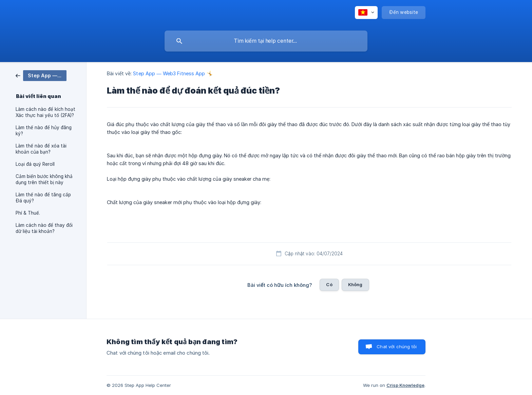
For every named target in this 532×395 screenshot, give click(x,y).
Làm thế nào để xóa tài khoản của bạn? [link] (41, 149)
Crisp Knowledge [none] (405, 385)
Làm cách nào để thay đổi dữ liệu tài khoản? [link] (44, 228)
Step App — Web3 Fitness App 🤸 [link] (173, 73)
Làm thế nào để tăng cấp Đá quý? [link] (43, 198)
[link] (41, 75)
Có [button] (329, 284)
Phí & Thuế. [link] (28, 213)
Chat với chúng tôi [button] (397, 347)
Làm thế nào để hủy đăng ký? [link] (44, 131)
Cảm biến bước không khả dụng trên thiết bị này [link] (44, 179)
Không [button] (355, 284)
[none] (366, 13)
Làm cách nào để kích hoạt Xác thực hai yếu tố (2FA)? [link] (45, 112)
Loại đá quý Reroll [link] (35, 164)
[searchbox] (266, 41)
